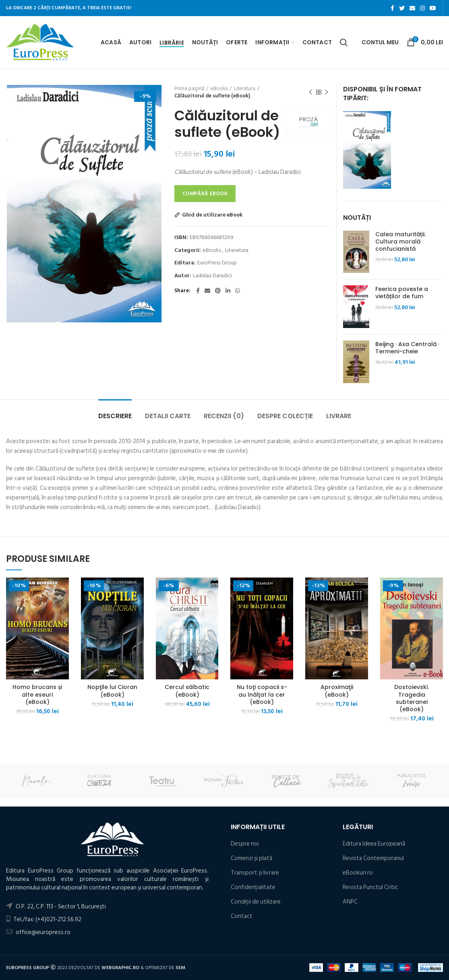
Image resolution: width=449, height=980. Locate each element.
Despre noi (245, 844)
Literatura (245, 89)
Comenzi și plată (251, 858)
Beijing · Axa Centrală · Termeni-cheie (407, 348)
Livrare (339, 416)
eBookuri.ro (358, 873)
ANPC (350, 902)
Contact (242, 916)
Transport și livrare (255, 873)
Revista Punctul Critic (370, 887)
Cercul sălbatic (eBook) (187, 691)
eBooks (219, 89)
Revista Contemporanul (373, 858)
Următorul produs (327, 93)
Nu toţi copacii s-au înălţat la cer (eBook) (262, 694)
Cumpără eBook (205, 194)
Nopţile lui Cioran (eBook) (112, 691)
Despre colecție (285, 416)
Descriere (115, 416)
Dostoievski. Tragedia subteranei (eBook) (412, 698)
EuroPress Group (217, 263)
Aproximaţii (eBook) (337, 691)
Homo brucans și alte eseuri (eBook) (37, 694)
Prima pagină (189, 89)
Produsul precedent (310, 93)
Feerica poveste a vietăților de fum (402, 293)
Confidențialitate (253, 887)
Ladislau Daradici (212, 276)
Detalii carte (168, 416)
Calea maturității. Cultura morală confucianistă (400, 242)
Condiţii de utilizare (256, 902)
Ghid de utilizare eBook (212, 215)
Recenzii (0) (224, 416)
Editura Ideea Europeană (374, 844)
